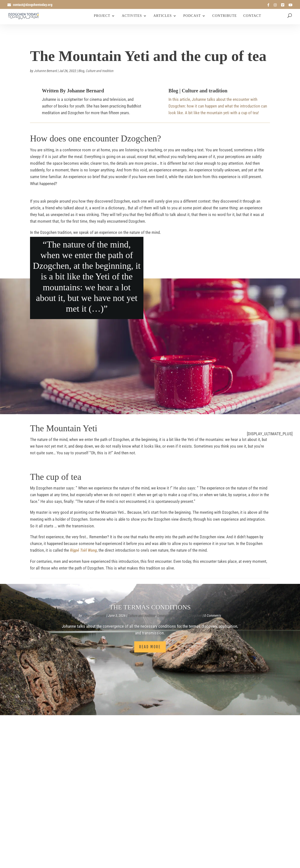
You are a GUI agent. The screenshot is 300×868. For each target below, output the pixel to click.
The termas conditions (150, 607)
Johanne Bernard (46, 71)
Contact (252, 16)
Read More (150, 647)
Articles (163, 16)
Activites (132, 16)
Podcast (192, 16)
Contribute (225, 16)
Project (102, 16)
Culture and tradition (100, 71)
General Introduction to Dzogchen (180, 616)
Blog (81, 71)
